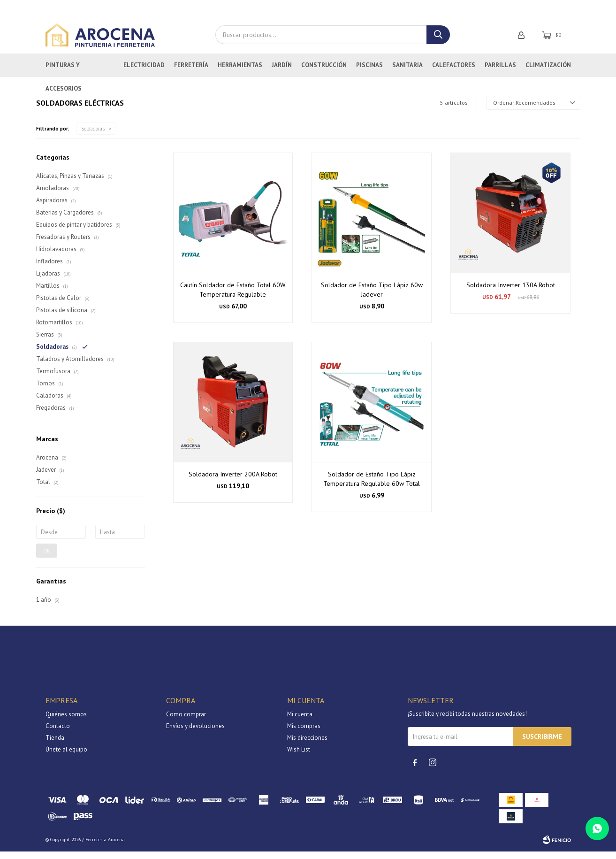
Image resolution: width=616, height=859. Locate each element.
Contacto (58, 733)
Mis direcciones (307, 745)
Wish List (299, 757)
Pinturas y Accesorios (64, 77)
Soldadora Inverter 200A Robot (233, 482)
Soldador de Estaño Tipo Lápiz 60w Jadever (372, 297)
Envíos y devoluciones (195, 733)
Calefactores (454, 73)
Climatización (548, 73)
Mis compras (304, 733)
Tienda (55, 745)
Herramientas (240, 73)
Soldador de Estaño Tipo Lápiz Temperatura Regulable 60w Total (372, 486)
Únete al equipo (66, 757)
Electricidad (144, 73)
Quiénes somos (66, 722)
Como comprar (186, 722)
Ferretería (191, 73)
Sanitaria (407, 73)
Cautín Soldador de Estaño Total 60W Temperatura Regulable (233, 297)
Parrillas (500, 73)
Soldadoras (93, 136)
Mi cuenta (300, 722)
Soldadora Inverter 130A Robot (511, 292)
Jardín (282, 73)
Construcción (324, 73)
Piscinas (369, 73)
